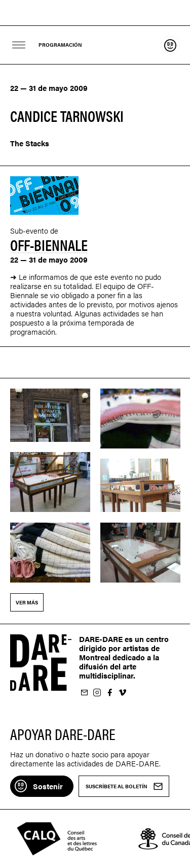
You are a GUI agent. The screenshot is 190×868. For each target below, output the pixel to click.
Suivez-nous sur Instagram (97, 693)
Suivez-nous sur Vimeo (122, 693)
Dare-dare (95, 13)
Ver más (27, 602)
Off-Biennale (49, 245)
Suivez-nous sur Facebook (109, 693)
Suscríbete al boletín (84, 693)
